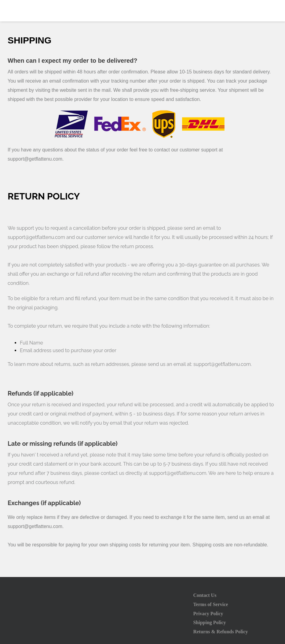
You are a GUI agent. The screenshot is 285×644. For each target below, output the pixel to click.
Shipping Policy (209, 622)
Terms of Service (210, 604)
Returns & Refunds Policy (220, 632)
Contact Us (205, 595)
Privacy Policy (208, 614)
